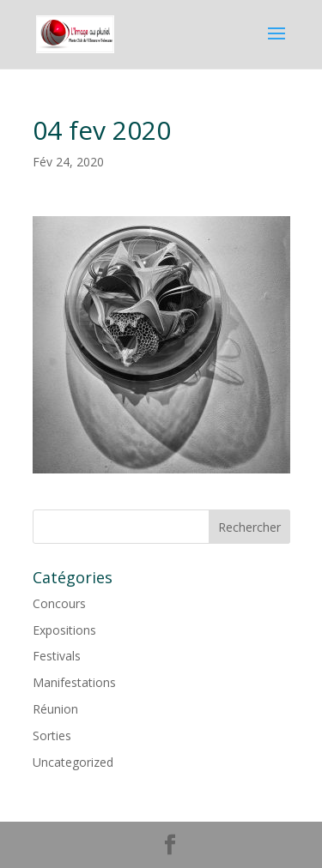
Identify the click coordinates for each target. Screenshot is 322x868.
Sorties (52, 735)
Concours (59, 603)
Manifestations (74, 682)
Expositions (64, 630)
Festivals (57, 656)
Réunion (55, 709)
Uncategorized (73, 762)
